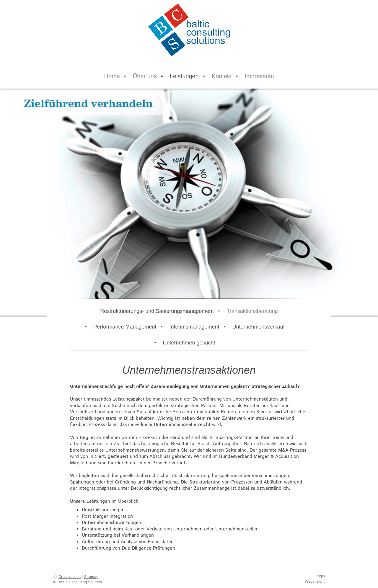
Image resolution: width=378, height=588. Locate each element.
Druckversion (67, 577)
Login (320, 576)
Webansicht (315, 582)
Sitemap (91, 577)
